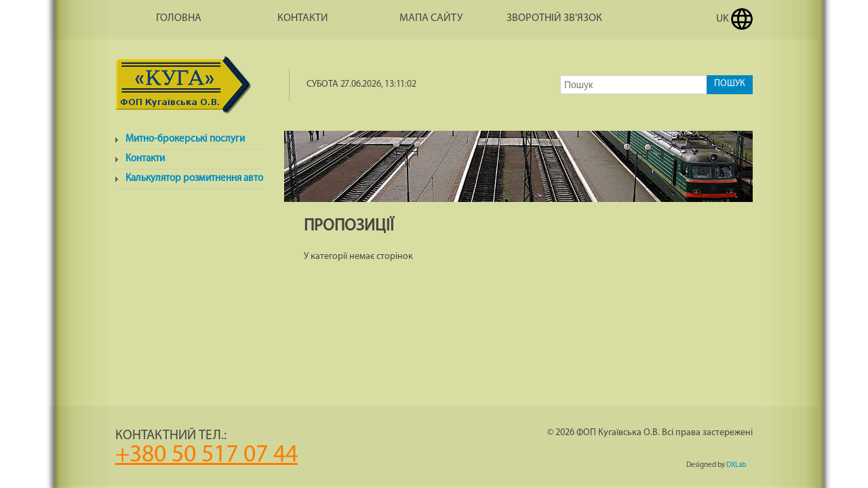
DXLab (736, 465)
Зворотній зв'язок (554, 18)
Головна (179, 18)
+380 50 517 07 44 (206, 455)
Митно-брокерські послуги (185, 139)
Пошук (730, 84)
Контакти (303, 18)
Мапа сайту (431, 18)
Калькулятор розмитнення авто (194, 179)
